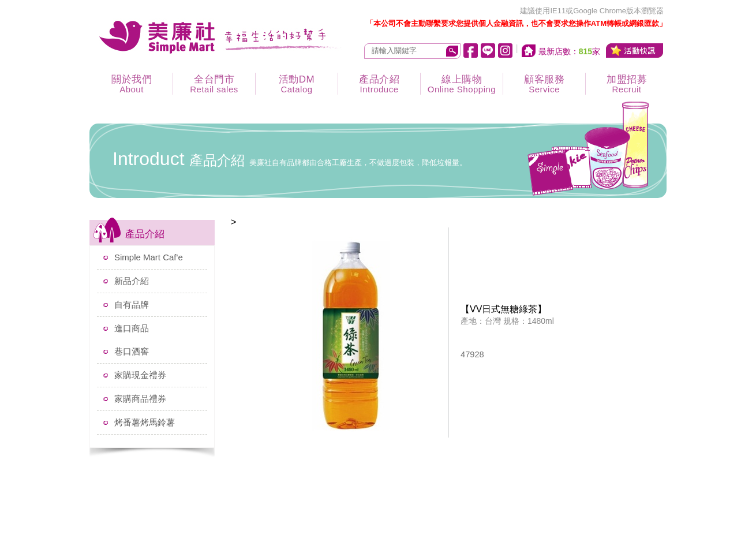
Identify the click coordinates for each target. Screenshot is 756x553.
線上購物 (462, 84)
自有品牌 (132, 304)
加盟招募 (627, 84)
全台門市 (214, 84)
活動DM (297, 84)
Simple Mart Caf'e (149, 257)
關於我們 (132, 84)
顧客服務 (544, 84)
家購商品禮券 (140, 399)
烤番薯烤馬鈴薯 (145, 422)
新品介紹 (132, 281)
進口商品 (132, 328)
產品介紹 (379, 84)
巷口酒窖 (132, 351)
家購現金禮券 (140, 375)
